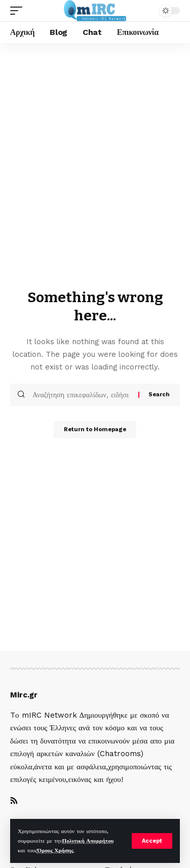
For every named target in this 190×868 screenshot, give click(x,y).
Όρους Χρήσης (55, 851)
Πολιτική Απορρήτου (88, 841)
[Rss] (14, 801)
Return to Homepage (95, 429)
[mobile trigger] (19, 11)
